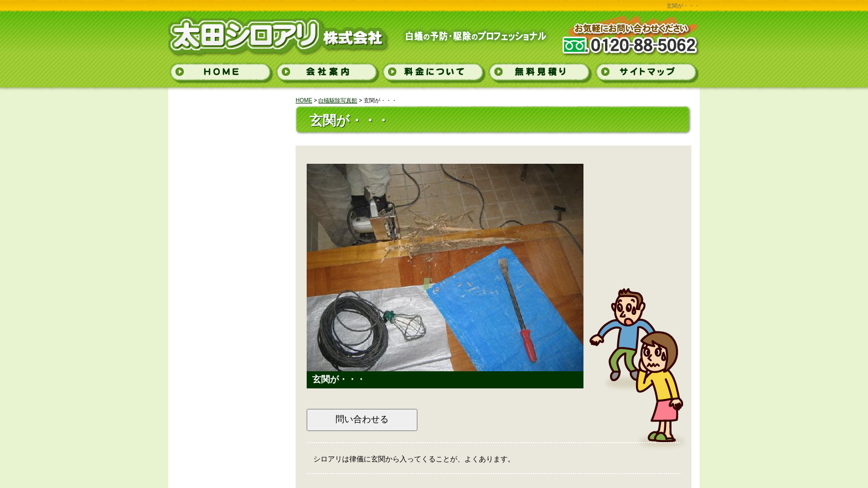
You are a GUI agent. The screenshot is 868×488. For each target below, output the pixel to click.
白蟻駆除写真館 (338, 100)
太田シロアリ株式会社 (247, 32)
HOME (304, 100)
